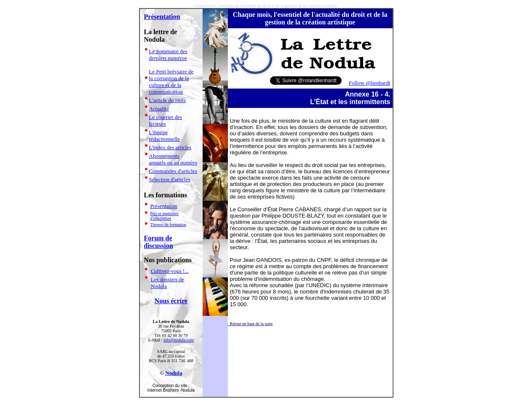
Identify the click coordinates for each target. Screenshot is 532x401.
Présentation (162, 17)
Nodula (174, 373)
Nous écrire (171, 301)
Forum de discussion (159, 242)
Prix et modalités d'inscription (164, 216)
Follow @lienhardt (369, 83)
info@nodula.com (179, 340)
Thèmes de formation (168, 225)
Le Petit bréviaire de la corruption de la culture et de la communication (171, 82)
